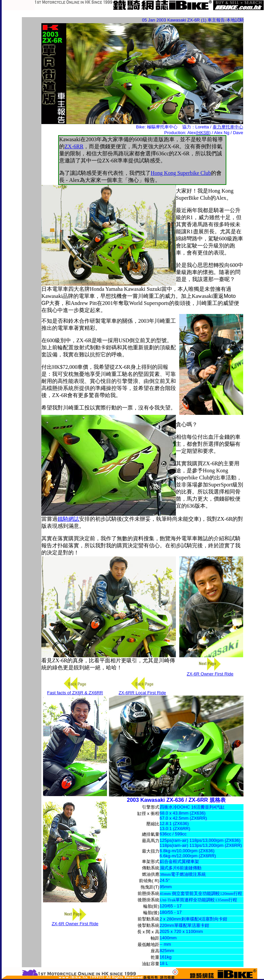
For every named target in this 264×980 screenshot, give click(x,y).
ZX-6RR (74, 146)
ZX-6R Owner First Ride (210, 674)
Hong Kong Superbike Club (181, 173)
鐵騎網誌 (68, 519)
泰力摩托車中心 (228, 127)
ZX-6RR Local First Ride (142, 693)
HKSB (203, 133)
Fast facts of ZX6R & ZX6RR (75, 693)
